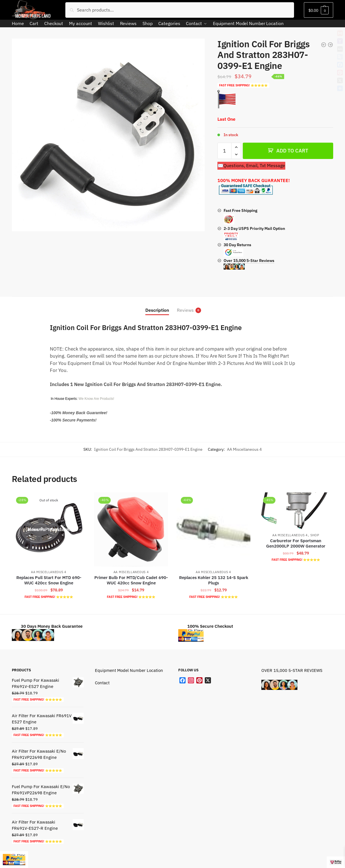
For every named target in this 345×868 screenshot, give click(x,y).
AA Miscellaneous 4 (244, 449)
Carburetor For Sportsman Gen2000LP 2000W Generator (296, 543)
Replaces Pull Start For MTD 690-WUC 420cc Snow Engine (49, 580)
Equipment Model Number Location (129, 670)
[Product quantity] (224, 151)
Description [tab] (157, 310)
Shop (315, 535)
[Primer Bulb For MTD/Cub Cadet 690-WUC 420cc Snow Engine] (131, 529)
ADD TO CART (292, 151)
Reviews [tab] (185, 310)
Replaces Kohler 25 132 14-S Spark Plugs (214, 580)
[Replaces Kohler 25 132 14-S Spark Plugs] (213, 529)
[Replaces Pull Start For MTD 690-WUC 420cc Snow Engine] (49, 529)
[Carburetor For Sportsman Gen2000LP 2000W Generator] (296, 511)
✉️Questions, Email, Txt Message (251, 165)
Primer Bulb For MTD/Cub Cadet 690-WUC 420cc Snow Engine (131, 580)
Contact (102, 683)
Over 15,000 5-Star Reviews (249, 264)
